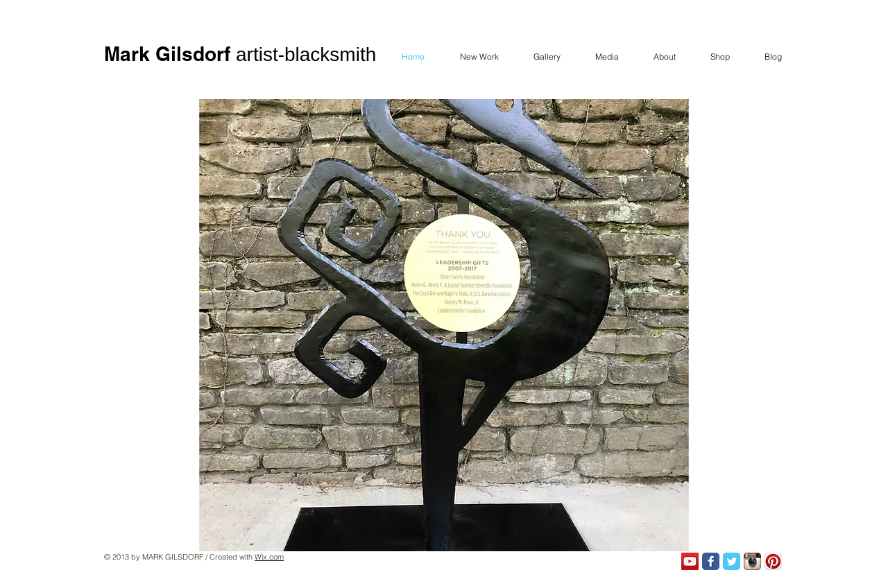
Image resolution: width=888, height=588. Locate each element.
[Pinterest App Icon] (773, 561)
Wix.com (269, 557)
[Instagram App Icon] (752, 561)
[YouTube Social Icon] (690, 561)
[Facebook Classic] (711, 561)
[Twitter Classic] (732, 561)
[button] (444, 325)
